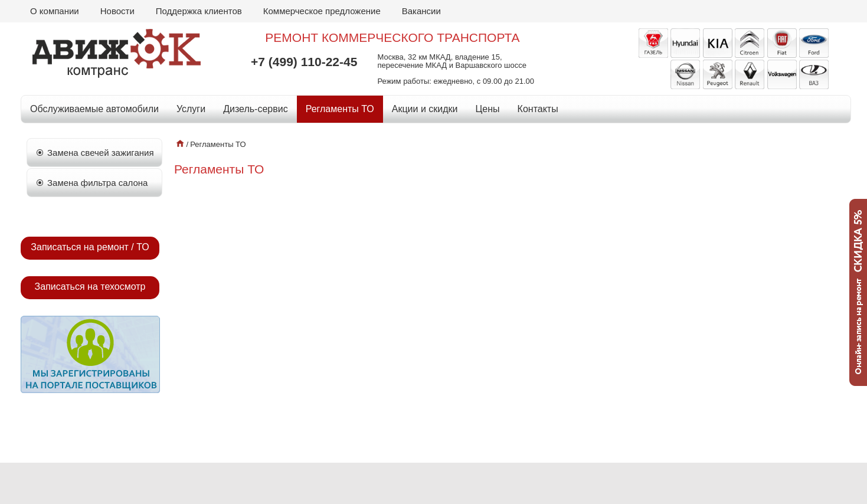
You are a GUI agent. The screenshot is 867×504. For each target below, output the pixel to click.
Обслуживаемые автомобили (94, 109)
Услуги (191, 109)
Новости (117, 11)
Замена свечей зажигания (101, 153)
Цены (488, 109)
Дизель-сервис (256, 109)
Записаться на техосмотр (90, 287)
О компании (55, 11)
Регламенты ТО (340, 109)
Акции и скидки (425, 109)
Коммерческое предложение (322, 11)
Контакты (538, 109)
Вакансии (421, 11)
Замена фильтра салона (97, 183)
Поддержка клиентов (199, 11)
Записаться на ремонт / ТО (90, 247)
